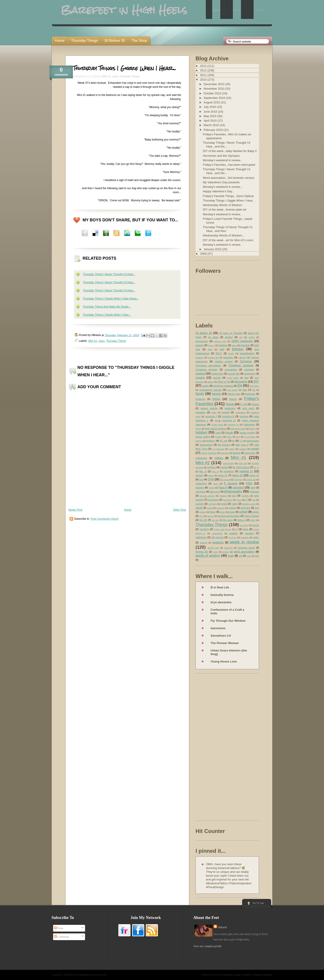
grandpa (244, 416)
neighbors (229, 471)
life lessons (224, 445)
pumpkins (228, 500)
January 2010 (213, 249)
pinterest (254, 492)
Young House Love (224, 661)
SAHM (199, 508)
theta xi (241, 520)
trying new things (223, 529)
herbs (198, 429)
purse (239, 500)
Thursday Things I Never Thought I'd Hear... (109, 274)
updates (233, 533)
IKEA (229, 437)
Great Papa (217, 425)
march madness (209, 453)
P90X (249, 483)
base (234, 345)
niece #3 (254, 475)
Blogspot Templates (263, 975)
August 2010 (212, 102)
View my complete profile (207, 946)
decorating (241, 382)
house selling (203, 437)
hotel (218, 433)
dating (211, 382)
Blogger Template (243, 975)
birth (222, 349)
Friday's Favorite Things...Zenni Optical (228, 196)
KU (241, 441)
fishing (216, 399)
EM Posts (254, 386)
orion (115, 76)
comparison (231, 370)
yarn (249, 556)
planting (223, 496)
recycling (213, 504)
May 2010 (210, 116)
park (253, 488)
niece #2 (237, 475)
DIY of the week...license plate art (224, 210)
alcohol (229, 337)
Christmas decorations (208, 365)
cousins (200, 378)
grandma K (228, 416)
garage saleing (209, 408)
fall (254, 390)
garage (255, 404)
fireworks (200, 399)
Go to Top (256, 904)
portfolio (245, 496)
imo (238, 437)
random (200, 504)
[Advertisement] (214, 748)
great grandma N (225, 420)
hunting (219, 437)
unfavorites (217, 533)
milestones (201, 458)
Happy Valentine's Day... (218, 191)
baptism (223, 345)
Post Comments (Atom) (105, 519)
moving (224, 467)
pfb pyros (215, 492)
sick (257, 508)
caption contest (224, 361)
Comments (62, 937)
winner (226, 552)
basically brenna (222, 595)
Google (226, 412)
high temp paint (238, 429)
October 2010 (213, 93)
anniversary (202, 341)
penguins (200, 492)
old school (225, 480)
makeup (243, 449)
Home (128, 510)
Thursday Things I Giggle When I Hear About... (111, 299)
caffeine (242, 357)
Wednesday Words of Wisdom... (224, 235)
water (256, 537)
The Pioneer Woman (225, 643)
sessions (220, 508)
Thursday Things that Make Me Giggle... (107, 307)
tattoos (210, 516)
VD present (217, 537)
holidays (201, 432)
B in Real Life (220, 587)
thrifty (253, 520)
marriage (225, 453)
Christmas (246, 361)
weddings (218, 542)
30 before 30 (204, 333)
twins (246, 529)
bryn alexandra (221, 602)
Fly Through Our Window (228, 621)
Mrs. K (203, 471)
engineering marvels (211, 390)
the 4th (203, 520)
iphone (199, 441)
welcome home (246, 548)
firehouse (250, 394)
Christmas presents (241, 365)
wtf (240, 556)
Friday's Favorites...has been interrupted (229, 165)
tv (237, 529)
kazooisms (218, 628)
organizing (201, 483)
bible (210, 349)
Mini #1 (107, 76)
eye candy (232, 390)
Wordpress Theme (209, 975)
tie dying (244, 525)
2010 (204, 80)
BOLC (219, 353)
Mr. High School (241, 467)
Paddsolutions (227, 975)
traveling (204, 529)
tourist (256, 525)
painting (200, 488)
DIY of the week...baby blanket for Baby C (230, 151)
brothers (199, 357)
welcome (228, 548)
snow (232, 512)
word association (244, 552)
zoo (257, 556)
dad (246, 378)
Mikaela (222, 927)
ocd (201, 479)
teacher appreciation (229, 516)
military (219, 458)
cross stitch (233, 378)
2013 (204, 66)
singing (202, 512)
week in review (244, 542)
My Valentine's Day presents (221, 182)
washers (245, 537)
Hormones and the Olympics (221, 156)
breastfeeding (247, 353)
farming (216, 394)
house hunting (247, 433)
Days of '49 (224, 382)
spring (256, 512)
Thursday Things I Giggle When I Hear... (125, 68)
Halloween (249, 424)
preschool (213, 500)
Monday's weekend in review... (223, 160)
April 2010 (211, 121)
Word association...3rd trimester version (228, 178)
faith (245, 390)
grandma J (211, 416)
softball (243, 512)
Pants (211, 488)
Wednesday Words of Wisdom (222, 205)
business (228, 357)
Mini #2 (203, 463)
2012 (204, 70)
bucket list (213, 357)
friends (230, 404)
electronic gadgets (223, 386)
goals (214, 412)
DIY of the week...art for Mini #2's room (228, 240)
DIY (256, 381)
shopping (245, 508)
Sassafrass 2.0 (221, 636)
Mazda (236, 453)
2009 (204, 254)
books (231, 353)
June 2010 (211, 112)
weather (204, 543)
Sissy (213, 512)
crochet (217, 378)
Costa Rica (217, 374)
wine (215, 552)
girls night (248, 408)
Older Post (179, 510)
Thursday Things (130, 76)
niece (211, 475)
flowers (233, 399)
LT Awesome (218, 449)
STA (201, 516)
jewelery (211, 441)
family (200, 394)
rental (224, 504)
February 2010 (214, 130)
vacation (249, 533)
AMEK (251, 337)
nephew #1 (246, 471)
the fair (215, 520)
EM (240, 386)
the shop (228, 520)
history (252, 429)
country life (234, 374)
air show (213, 337)
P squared (231, 483)
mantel (255, 449)
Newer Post (75, 510)
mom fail (243, 463)
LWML (232, 449)
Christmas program (207, 370)
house (229, 433)
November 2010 (214, 89)
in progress (250, 437)
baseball (245, 345)
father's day (234, 394)
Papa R (223, 488)
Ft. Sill (244, 404)
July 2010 (210, 107)
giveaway (201, 412)
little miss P (242, 445)
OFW (211, 479)
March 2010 (212, 125)
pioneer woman (207, 496)
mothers (211, 467)
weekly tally (213, 548)
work (231, 556)
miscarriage (228, 463)
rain (254, 500)
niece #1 (223, 475)
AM (241, 337)
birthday (238, 349)
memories (250, 453)
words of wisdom (208, 556)
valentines (201, 537)
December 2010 (214, 84)
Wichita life (202, 552)
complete (249, 370)
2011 (204, 75)
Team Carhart (252, 516)
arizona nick (220, 341)
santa (210, 508)
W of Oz (232, 537)
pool (234, 496)
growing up (233, 425)
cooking (200, 374)
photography (233, 491)
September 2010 (215, 98)
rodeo (235, 504)
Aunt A (211, 345)
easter (206, 386)
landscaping (206, 445)
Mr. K (257, 467)
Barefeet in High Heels (79, 975)
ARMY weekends (242, 341)
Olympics (238, 480)
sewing (232, 508)
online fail (251, 480)
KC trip (224, 441)
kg (233, 441)
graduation (240, 412)
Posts (58, 928)
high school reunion (216, 429)
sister (223, 512)
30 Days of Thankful (231, 333)
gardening (230, 408)
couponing (250, 374)
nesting (199, 475)
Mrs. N (215, 471)
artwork (199, 345)
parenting (238, 488)
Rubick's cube (249, 504)
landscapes (253, 441)
